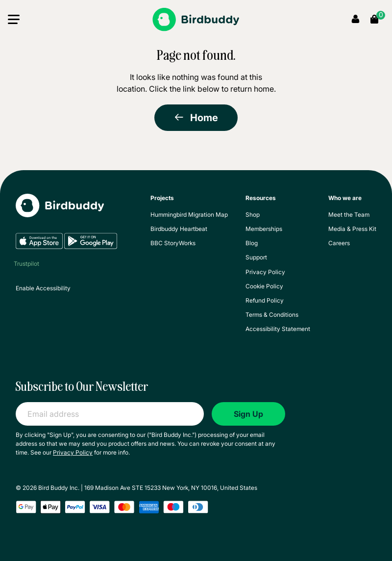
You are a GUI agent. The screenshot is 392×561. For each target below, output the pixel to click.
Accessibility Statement (278, 329)
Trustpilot (26, 264)
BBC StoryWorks (173, 243)
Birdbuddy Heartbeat (179, 229)
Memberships (264, 229)
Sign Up (248, 414)
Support (256, 257)
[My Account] (355, 20)
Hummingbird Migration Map (189, 215)
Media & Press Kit (352, 229)
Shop (253, 215)
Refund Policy (265, 300)
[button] (14, 22)
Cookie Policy (264, 286)
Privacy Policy (265, 272)
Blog (252, 243)
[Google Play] (91, 247)
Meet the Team (349, 215)
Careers (339, 243)
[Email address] (110, 414)
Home (196, 118)
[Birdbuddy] (196, 20)
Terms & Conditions (272, 315)
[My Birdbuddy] (60, 213)
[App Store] (40, 247)
